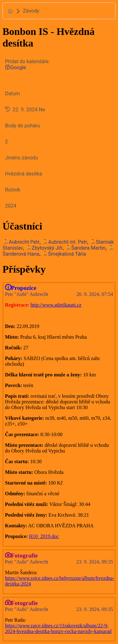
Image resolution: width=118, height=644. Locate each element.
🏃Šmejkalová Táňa (64, 254)
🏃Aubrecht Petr (21, 242)
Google (16, 67)
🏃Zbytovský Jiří (44, 248)
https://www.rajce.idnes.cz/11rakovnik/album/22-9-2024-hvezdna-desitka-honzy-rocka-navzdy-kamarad (58, 628)
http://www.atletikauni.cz (56, 305)
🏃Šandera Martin (85, 248)
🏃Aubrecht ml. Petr (64, 242)
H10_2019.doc (44, 536)
